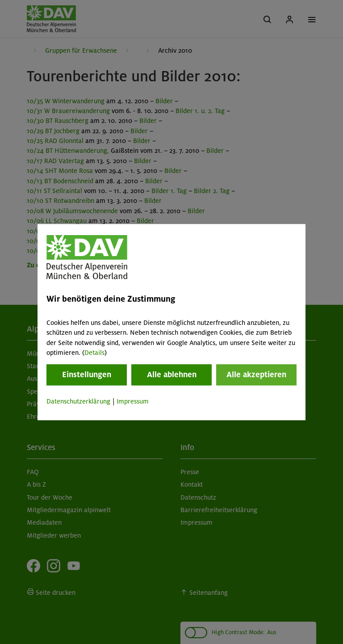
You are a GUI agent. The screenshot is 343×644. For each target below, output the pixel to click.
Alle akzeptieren (256, 375)
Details (94, 353)
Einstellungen (87, 375)
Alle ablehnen (172, 375)
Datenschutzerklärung (78, 402)
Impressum (133, 402)
